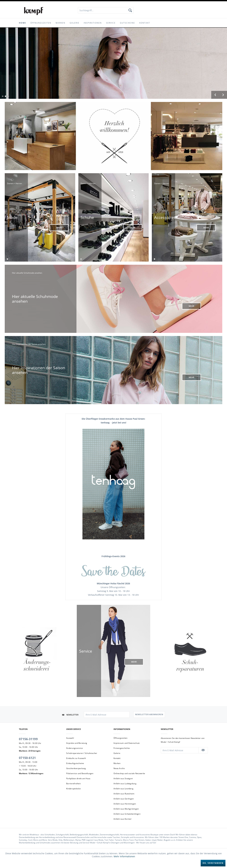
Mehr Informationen (124, 856)
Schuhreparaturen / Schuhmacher (82, 753)
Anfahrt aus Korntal (122, 819)
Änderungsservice (74, 748)
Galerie (117, 753)
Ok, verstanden (213, 863)
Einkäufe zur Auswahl (76, 758)
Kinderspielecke (73, 789)
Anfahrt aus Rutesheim (124, 794)
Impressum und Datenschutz (127, 743)
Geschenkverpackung (76, 768)
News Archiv (119, 768)
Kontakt (117, 758)
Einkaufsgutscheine (75, 763)
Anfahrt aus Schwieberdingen (127, 814)
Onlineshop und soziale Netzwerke (129, 773)
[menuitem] (106, 10)
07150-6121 (27, 758)
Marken (117, 763)
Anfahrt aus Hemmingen (125, 804)
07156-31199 (28, 739)
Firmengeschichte (122, 748)
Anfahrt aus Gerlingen (124, 799)
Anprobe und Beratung (77, 743)
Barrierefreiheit (73, 784)
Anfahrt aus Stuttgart (123, 778)
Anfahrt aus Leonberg (123, 789)
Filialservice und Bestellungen (80, 773)
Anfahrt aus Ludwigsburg (125, 784)
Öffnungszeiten (121, 738)
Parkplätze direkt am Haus (78, 778)
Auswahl (70, 738)
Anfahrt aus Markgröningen (126, 809)
